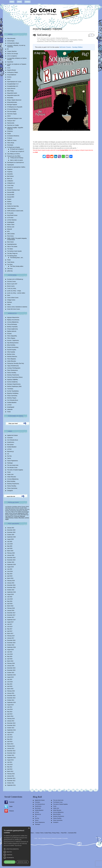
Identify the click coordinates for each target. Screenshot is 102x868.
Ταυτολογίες (10, 145)
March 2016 (10, 661)
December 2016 (11, 640)
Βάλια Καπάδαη (11, 345)
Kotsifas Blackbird (12, 403)
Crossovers (10, 188)
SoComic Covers (12, 282)
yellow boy (10, 271)
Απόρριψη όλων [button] (23, 862)
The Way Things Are (12, 253)
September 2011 (11, 785)
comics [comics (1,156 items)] (27, 518)
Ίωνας (9, 68)
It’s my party (10, 213)
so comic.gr (58, 40)
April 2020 (10, 548)
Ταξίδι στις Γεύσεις (12, 140)
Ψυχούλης (10, 172)
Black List (10, 179)
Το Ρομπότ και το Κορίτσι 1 (17, 149)
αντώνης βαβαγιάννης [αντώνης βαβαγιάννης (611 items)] (19, 513)
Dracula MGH (11, 197)
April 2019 (10, 576)
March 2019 (10, 578)
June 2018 (10, 599)
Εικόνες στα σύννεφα (13, 54)
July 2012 (10, 762)
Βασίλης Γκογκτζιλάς (12, 327)
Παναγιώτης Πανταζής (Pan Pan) (16, 363)
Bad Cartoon (10, 176)
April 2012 (10, 769)
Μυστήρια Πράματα (12, 105)
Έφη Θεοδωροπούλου (13, 343)
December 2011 (11, 778)
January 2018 (11, 611)
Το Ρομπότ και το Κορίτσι (14, 147)
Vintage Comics (11, 300)
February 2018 (11, 608)
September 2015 (11, 675)
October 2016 (11, 645)
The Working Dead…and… (17, 258)
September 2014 (11, 702)
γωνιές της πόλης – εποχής (14, 291)
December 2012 (11, 751)
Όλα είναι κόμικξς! (12, 112)
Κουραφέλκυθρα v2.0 (13, 86)
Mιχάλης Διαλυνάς (12, 331)
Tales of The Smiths (12, 247)
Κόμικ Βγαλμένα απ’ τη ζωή (14, 82)
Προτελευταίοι (11, 123)
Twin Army (10, 269)
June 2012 (10, 765)
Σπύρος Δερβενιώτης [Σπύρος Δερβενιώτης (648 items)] (11, 515)
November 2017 (11, 615)
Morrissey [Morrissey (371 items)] (27, 509)
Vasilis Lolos (10, 474)
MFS (8, 231)
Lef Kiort (9, 405)
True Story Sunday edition (17, 266)
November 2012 (11, 753)
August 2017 (10, 622)
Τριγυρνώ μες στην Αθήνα (14, 156)
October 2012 (11, 755)
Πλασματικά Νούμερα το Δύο (15, 118)
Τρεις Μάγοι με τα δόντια (14, 154)
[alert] (16, 846)
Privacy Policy (56, 833)
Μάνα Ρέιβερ (10, 91)
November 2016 (11, 643)
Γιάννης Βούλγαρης (12, 324)
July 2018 (10, 597)
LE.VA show (10, 218)
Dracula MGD (11, 195)
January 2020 (11, 555)
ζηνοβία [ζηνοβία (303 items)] (22, 508)
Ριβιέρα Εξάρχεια (51, 40)
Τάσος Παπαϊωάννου (13, 370)
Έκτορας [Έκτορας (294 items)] (24, 507)
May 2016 (10, 656)
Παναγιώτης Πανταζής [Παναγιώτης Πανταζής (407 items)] (22, 511)
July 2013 (10, 735)
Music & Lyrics (11, 286)
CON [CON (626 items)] (26, 513)
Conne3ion (65, 838)
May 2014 (10, 712)
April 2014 (10, 714)
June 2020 (10, 544)
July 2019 (10, 569)
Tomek (9, 260)
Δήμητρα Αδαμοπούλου (13, 317)
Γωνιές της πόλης (12, 288)
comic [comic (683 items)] (19, 515)
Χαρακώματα (11, 165)
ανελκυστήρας (11, 41)
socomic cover (48, 41)
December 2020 (11, 530)
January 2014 (11, 721)
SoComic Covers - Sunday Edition (71, 47)
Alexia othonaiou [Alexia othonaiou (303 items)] (16, 508)
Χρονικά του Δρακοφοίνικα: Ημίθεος (16, 167)
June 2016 (10, 654)
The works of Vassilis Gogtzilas (15, 470)
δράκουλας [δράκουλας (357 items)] (22, 509)
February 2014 (11, 719)
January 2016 (11, 666)
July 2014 (10, 707)
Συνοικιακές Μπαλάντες (13, 136)
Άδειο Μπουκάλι (11, 39)
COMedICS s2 (11, 183)
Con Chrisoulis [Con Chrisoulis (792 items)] (15, 516)
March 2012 (10, 771)
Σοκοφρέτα (10, 491)
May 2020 (10, 546)
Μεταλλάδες (10, 98)
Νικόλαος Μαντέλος (12, 357)
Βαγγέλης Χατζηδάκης (13, 393)
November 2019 (11, 560)
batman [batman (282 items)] (20, 507)
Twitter (11, 806)
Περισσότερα (18, 845)
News (9, 295)
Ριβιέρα (71, 41)
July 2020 (10, 542)
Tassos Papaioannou (13, 461)
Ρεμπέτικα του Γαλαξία (13, 125)
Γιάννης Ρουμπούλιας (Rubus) (15, 377)
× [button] (29, 828)
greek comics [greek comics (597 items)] (9, 513)
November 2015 (11, 670)
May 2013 (10, 739)
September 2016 (11, 647)
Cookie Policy (48, 833)
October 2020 (11, 535)
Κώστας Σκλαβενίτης (12, 382)
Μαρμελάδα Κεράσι (12, 93)
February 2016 (11, 663)
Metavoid (10, 229)
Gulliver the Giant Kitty (13, 206)
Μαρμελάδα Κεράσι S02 (13, 95)
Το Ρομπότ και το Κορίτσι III (17, 151)
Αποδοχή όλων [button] (10, 862)
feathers (9, 202)
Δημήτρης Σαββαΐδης (13, 380)
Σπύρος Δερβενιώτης (13, 329)
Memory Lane (11, 227)
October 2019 (11, 562)
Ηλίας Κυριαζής (11, 352)
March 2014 (10, 716)
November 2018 (11, 588)
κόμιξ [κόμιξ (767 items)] (9, 516)
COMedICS (10, 181)
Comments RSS (72, 833)
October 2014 (11, 700)
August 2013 (10, 732)
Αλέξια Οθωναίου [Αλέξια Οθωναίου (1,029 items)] (19, 518)
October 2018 (11, 590)
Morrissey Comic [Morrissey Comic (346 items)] (15, 509)
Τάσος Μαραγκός (12, 359)
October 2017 (11, 617)
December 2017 (11, 613)
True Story (10, 264)
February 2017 (11, 636)
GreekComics (11, 442)
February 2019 (11, 581)
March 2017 (10, 633)
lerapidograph (11, 222)
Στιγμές (9, 134)
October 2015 (11, 673)
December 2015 (11, 668)
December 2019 (11, 558)
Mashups (10, 302)
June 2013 (10, 737)
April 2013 (10, 742)
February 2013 (11, 746)
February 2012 (11, 774)
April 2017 (10, 631)
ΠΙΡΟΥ (9, 116)
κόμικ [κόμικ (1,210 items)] (7, 519)
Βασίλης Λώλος (11, 354)
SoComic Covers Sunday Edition (60, 41)
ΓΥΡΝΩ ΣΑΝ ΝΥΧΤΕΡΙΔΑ (17, 158)
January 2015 (11, 693)
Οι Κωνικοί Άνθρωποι (13, 109)
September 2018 (11, 592)
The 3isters (10, 249)
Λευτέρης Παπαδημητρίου (14, 368)
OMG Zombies (11, 234)
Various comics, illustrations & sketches (17, 307)
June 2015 (10, 682)
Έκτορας (9, 334)
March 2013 (10, 744)
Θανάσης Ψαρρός (12, 398)
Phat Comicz (10, 236)
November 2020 (11, 532)
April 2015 (10, 686)
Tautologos (10, 463)
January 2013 (11, 748)
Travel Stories (11, 262)
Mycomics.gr (10, 451)
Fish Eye (9, 204)
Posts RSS (64, 833)
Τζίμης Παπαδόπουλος (13, 366)
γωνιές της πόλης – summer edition (16, 293)
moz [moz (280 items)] (6, 507)
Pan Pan (9, 456)
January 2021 (11, 528)
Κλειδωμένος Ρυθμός (13, 72)
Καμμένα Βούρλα (12, 70)
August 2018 (10, 594)
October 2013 (11, 728)
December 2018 (11, 585)
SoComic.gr (44, 35)
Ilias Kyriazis (10, 445)
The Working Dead (12, 256)
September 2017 (11, 620)
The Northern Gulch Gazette (14, 251)
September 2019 (11, 565)
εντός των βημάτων (12, 56)
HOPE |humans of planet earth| (15, 211)
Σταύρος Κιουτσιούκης (13, 347)
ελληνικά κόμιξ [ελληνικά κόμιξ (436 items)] (25, 512)
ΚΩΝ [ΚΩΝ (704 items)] (25, 515)
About (19, 2)
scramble (59, 838)
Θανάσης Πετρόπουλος (13, 375)
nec (8, 454)
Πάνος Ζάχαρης (11, 338)
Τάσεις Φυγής (11, 143)
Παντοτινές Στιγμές (12, 114)
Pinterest (11, 811)
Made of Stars (11, 225)
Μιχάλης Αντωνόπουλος (13, 320)
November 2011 (11, 781)
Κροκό (9, 79)
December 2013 (11, 723)
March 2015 (10, 689)
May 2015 (10, 684)
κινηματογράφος (74, 40)
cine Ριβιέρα (43, 40)
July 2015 (10, 679)
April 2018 (10, 604)
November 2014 (11, 698)
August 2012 (10, 760)
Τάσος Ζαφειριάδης (12, 336)
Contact (28, 2)
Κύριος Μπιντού (11, 89)
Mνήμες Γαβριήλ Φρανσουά (14, 100)
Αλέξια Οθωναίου (12, 361)
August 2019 (10, 567)
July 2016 (10, 652)
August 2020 (10, 539)
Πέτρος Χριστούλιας (12, 396)
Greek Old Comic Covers (14, 309)
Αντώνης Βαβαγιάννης (13, 322)
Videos (9, 305)
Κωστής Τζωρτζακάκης (13, 391)
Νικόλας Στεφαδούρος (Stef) (14, 386)
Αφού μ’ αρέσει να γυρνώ (17, 160)
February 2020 (11, 553)
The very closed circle (13, 465)
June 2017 (10, 627)
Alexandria (10, 174)
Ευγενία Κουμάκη (12, 350)
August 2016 (10, 650)
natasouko (10, 409)
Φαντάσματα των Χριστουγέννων (16, 162)
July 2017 (10, 624)
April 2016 (10, 659)
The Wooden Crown (12, 468)
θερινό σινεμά (65, 40)
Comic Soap (10, 185)
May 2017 (10, 629)
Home (12, 2)
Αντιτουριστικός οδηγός (13, 43)
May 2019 (10, 574)
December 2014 (11, 696)
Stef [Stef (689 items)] (22, 515)
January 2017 (11, 638)
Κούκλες (9, 77)
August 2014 (10, 705)
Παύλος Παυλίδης (12, 373)
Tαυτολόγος (10, 389)
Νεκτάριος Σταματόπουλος (14, 384)
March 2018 (10, 606)
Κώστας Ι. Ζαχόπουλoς (13, 340)
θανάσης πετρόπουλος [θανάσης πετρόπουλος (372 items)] (11, 511)
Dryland (9, 199)
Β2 (8, 49)
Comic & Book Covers (13, 298)
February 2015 (11, 691)
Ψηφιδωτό (10, 169)
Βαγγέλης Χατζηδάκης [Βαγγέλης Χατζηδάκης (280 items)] (12, 507)
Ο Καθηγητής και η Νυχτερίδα (15, 107)
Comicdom (10, 438)
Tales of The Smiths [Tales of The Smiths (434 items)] (16, 512)
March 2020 (10, 551)
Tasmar (9, 458)
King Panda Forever (12, 215)
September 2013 (11, 730)
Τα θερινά (10, 138)
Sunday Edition (64, 150)
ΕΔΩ (36, 152)
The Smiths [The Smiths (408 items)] (8, 512)
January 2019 (11, 583)
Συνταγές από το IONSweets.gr (15, 279)
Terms (42, 833)
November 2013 (11, 725)
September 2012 (11, 758)
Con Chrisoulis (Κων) (13, 400)
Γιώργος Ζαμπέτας (12, 51)
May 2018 (10, 601)
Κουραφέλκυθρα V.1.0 (13, 84)
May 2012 (10, 767)
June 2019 (10, 571)
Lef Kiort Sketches (12, 220)
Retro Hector (10, 242)
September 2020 (11, 537)
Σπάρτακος (10, 131)
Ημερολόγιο (10, 62)
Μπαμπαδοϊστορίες (12, 102)
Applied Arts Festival (12, 435)
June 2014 (10, 709)
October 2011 (11, 783)
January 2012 (11, 776)
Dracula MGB (11, 192)
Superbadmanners (12, 244)
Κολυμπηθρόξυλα (12, 75)
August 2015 (10, 677)
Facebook (12, 802)
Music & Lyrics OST (12, 284)
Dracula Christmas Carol (14, 190)
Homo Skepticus (11, 208)
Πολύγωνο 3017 (11, 121)
